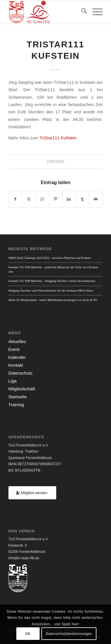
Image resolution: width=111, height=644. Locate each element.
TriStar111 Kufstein (58, 138)
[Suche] (81, 12)
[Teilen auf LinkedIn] (69, 199)
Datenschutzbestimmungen (69, 634)
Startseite (18, 397)
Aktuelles (17, 341)
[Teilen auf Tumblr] (82, 199)
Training (16, 405)
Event (14, 349)
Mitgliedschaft (22, 389)
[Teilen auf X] (29, 199)
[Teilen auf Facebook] (15, 199)
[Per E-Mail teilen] (96, 199)
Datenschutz (21, 373)
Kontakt (16, 365)
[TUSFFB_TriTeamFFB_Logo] (46, 12)
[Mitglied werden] (32, 493)
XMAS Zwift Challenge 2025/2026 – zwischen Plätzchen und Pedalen (50, 258)
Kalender (17, 357)
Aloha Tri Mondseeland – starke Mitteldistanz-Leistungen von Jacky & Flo (53, 300)
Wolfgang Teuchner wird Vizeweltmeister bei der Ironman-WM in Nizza (51, 291)
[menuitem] (81, 12)
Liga (13, 381)
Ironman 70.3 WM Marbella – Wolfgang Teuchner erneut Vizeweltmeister (52, 281)
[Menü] (95, 12)
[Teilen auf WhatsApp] (42, 199)
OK (28, 634)
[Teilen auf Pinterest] (55, 199)
